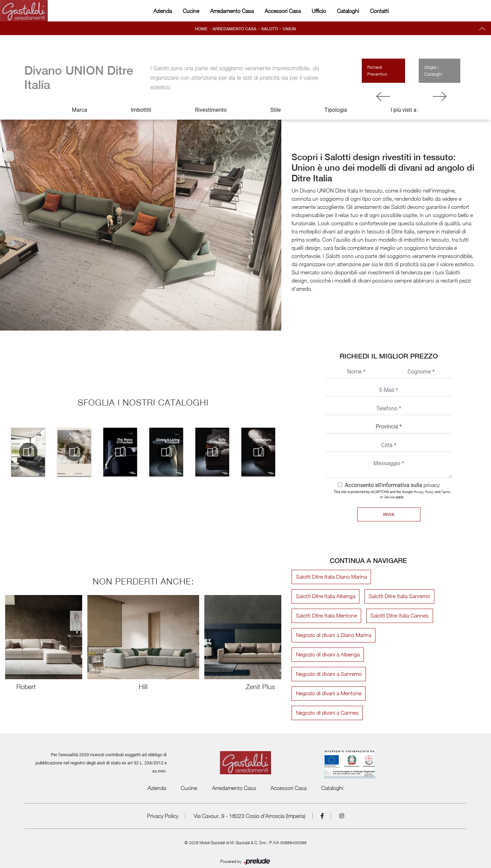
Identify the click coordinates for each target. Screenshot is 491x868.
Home (201, 29)
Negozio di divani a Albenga (327, 655)
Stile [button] (276, 110)
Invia (389, 514)
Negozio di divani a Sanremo (328, 674)
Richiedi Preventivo (377, 71)
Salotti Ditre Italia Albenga (325, 596)
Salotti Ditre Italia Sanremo (398, 596)
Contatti (379, 11)
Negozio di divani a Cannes (405, 694)
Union (289, 29)
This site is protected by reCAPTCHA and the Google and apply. (392, 494)
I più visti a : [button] (405, 110)
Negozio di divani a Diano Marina (333, 635)
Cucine (191, 11)
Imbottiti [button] (141, 110)
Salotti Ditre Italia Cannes (398, 616)
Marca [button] (80, 110)
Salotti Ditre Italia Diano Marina (331, 577)
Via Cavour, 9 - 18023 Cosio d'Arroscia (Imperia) (250, 796)
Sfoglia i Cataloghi (433, 71)
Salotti (270, 29)
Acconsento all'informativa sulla (392, 485)
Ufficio (319, 11)
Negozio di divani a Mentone (328, 694)
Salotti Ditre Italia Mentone (326, 616)
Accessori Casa (283, 11)
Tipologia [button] (336, 110)
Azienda (163, 11)
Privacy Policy (424, 492)
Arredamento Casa (232, 11)
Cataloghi (348, 11)
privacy (432, 485)
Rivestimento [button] (211, 110)
